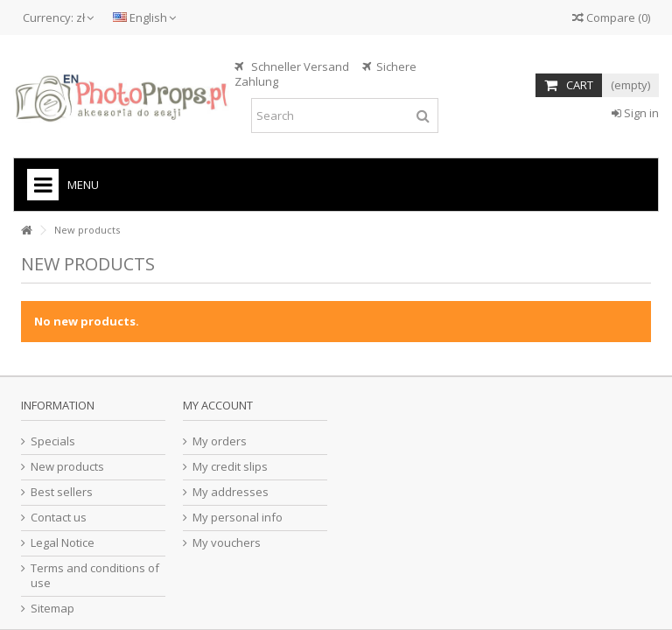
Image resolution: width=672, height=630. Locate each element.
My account (218, 405)
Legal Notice (63, 543)
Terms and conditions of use (95, 576)
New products (67, 467)
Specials (53, 441)
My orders (220, 441)
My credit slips (230, 467)
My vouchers (227, 543)
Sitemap (52, 609)
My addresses (231, 492)
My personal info (238, 518)
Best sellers (62, 492)
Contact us (59, 518)
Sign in (635, 113)
